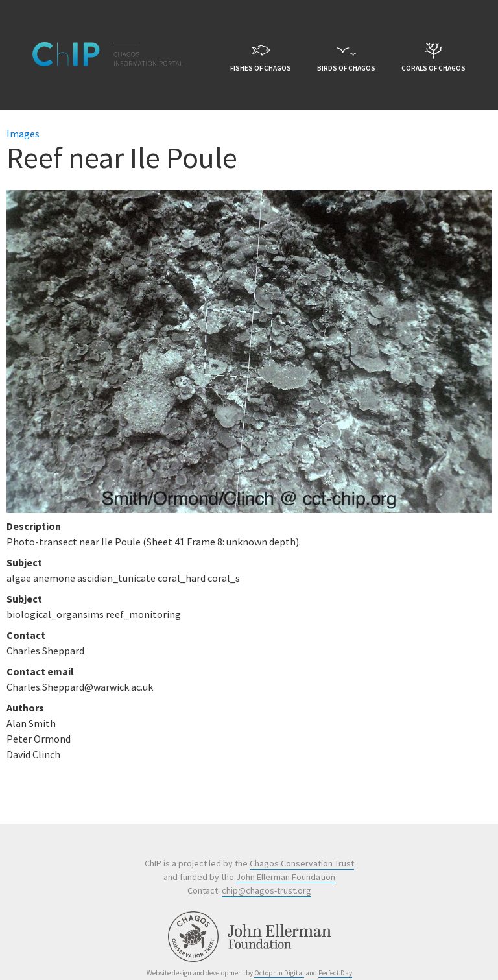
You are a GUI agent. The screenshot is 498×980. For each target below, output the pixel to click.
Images (23, 134)
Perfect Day (335, 973)
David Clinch (33, 754)
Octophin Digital (279, 973)
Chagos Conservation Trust (302, 863)
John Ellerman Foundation (286, 877)
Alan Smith (31, 723)
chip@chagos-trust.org (267, 890)
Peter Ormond (39, 739)
